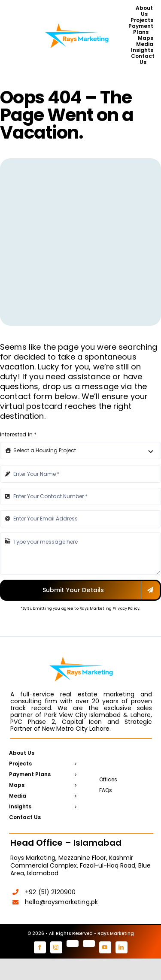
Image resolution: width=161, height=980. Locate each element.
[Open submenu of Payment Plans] (74, 775)
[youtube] (105, 947)
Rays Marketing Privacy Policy (109, 608)
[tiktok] (89, 944)
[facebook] (40, 947)
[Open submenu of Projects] (74, 764)
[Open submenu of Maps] (74, 786)
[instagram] (56, 947)
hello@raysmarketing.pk (61, 902)
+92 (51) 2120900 (50, 892)
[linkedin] (122, 947)
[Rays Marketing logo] (77, 23)
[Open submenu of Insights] (74, 807)
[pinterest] (73, 944)
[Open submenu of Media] (74, 796)
